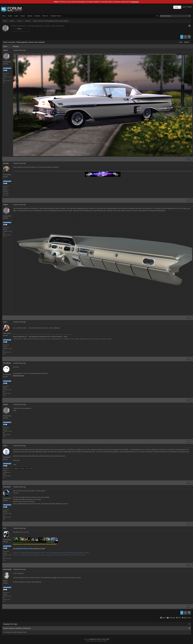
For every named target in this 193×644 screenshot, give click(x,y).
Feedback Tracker (56, 16)
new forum (135, 2)
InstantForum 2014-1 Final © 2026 (99, 639)
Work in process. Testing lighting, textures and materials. (51, 21)
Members (37, 16)
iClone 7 (20, 21)
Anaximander (7, 569)
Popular (23, 16)
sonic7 (5, 322)
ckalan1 (19, 29)
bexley (5, 446)
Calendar (30, 16)
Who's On (45, 16)
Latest (16, 16)
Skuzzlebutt (7, 487)
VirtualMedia (7, 363)
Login (184, 7)
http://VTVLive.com (19, 376)
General (28, 21)
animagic (6, 163)
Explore (10, 16)
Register (189, 7)
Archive (12, 21)
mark (5, 528)
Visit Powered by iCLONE (29, 548)
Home (4, 16)
